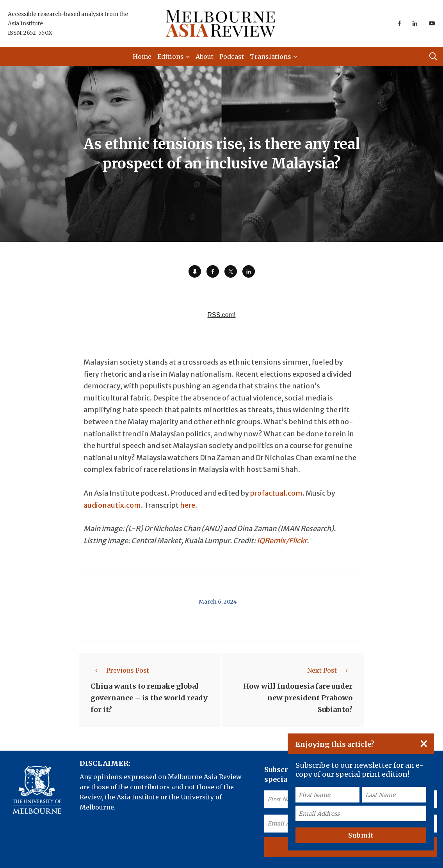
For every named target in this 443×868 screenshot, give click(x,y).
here (188, 505)
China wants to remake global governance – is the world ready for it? (149, 698)
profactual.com (276, 493)
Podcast (232, 57)
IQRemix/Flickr (282, 541)
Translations (270, 57)
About (205, 57)
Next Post (330, 670)
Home (142, 57)
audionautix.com (112, 505)
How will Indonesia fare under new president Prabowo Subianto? (298, 698)
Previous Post (120, 670)
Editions (171, 57)
